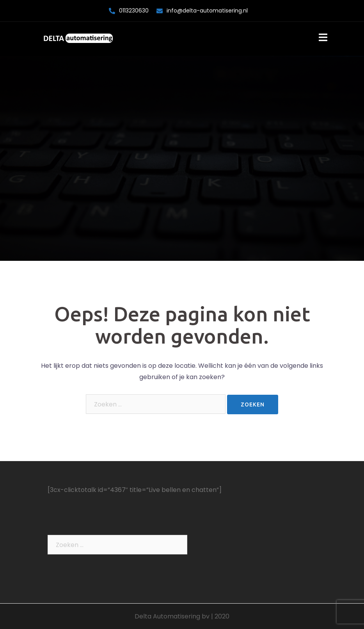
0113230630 (134, 11)
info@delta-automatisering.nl (207, 11)
